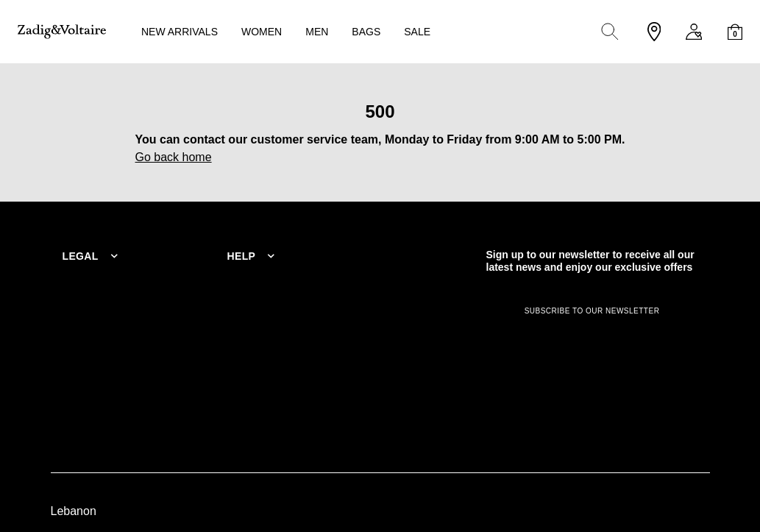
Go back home (174, 157)
